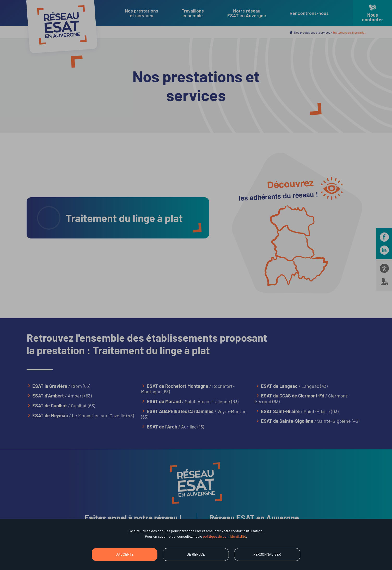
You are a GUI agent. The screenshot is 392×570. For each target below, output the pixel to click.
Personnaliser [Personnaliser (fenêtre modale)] (267, 554)
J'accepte (125, 554)
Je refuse (196, 554)
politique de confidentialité (224, 536)
